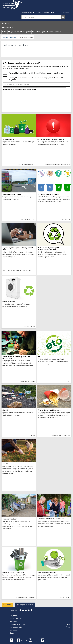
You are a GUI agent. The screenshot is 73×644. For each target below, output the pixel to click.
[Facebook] (22, 640)
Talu (5, 32)
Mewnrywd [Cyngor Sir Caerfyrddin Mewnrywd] (13, 621)
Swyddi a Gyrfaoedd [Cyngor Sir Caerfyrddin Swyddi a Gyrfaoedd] (16, 619)
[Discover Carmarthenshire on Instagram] (34, 640)
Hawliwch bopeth (39, 32)
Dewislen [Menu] (5, 23)
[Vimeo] (45, 640)
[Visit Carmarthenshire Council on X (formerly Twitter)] (12, 640)
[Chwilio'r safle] (41, 17)
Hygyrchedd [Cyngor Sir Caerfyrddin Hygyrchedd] (14, 630)
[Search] (63, 17)
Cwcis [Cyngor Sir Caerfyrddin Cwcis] (12, 633)
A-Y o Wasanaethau (64, 13)
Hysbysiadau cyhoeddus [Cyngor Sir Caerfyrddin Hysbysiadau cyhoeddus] (17, 624)
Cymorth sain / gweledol (45, 13)
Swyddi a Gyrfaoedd (54, 32)
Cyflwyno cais (14, 32)
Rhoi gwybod (26, 32)
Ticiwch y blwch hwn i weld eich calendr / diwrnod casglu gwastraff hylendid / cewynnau (36, 79)
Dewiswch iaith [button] (28, 13)
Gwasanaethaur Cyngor (10, 37)
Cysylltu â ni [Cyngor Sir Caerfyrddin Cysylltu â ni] (14, 616)
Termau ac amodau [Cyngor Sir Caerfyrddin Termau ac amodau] (16, 627)
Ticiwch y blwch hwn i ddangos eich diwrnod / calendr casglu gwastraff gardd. (36, 73)
